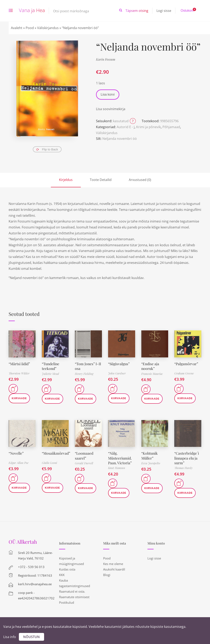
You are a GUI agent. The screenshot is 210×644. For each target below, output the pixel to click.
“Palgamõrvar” (187, 364)
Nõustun (31, 637)
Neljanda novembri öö (120, 139)
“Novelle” (16, 453)
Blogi (107, 575)
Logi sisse (164, 11)
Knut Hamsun (117, 468)
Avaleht (17, 28)
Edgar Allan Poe (19, 463)
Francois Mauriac (152, 374)
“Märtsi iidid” (19, 364)
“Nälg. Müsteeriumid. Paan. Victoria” (120, 458)
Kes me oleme (113, 564)
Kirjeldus (66, 180)
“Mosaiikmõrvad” (56, 453)
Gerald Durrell (84, 463)
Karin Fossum (106, 59)
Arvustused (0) (140, 180)
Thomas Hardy (183, 468)
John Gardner (117, 373)
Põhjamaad (171, 127)
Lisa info (10, 637)
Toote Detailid (101, 180)
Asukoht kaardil (114, 569)
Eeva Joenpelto (151, 463)
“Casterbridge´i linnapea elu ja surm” (187, 458)
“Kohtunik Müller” (150, 456)
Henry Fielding (84, 374)
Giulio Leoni (49, 463)
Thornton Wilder (19, 373)
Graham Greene (184, 373)
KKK (62, 575)
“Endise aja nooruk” (150, 366)
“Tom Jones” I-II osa (88, 366)
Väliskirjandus (48, 28)
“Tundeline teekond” (51, 366)
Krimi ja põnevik (148, 127)
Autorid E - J (126, 127)
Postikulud (67, 602)
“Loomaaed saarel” (84, 456)
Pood (30, 28)
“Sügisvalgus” (119, 364)
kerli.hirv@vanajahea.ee (35, 584)
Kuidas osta (67, 569)
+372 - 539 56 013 (31, 567)
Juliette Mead (50, 374)
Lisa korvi (108, 94)
